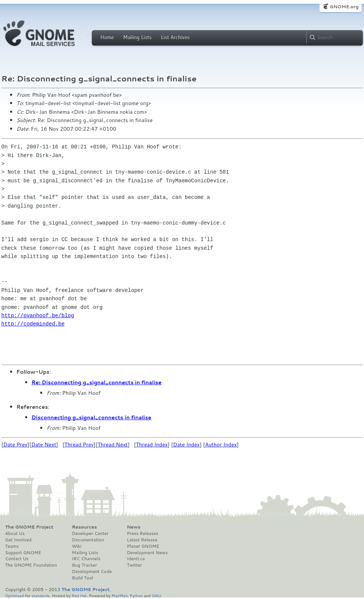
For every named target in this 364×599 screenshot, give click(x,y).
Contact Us (17, 559)
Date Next (44, 445)
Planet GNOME (143, 546)
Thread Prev (79, 445)
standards (41, 595)
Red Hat (79, 595)
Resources (84, 527)
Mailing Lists (137, 37)
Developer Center (90, 533)
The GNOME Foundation (31, 565)
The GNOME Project (29, 527)
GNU (156, 595)
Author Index (221, 445)
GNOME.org (344, 7)
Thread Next (113, 445)
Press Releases (142, 533)
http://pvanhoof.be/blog (38, 316)
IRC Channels (86, 559)
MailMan (120, 595)
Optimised (15, 595)
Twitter (134, 565)
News (134, 527)
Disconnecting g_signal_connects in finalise (91, 417)
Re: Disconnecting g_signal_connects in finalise (97, 382)
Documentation (88, 540)
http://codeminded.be (33, 324)
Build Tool (82, 578)
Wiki (77, 546)
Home (107, 37)
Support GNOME (23, 553)
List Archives (175, 37)
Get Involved (18, 540)
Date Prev (15, 445)
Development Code (92, 571)
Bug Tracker (85, 565)
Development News (147, 553)
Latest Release (142, 540)
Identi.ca (136, 559)
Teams (12, 546)
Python (136, 595)
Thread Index (152, 445)
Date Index (187, 445)
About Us (15, 533)
